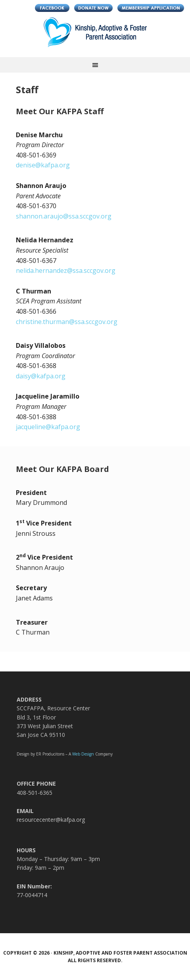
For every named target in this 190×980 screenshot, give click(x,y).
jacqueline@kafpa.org (48, 427)
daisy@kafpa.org (41, 376)
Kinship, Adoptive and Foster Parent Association (95, 37)
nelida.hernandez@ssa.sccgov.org (66, 270)
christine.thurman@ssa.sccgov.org (67, 322)
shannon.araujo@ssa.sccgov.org (64, 216)
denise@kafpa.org (43, 165)
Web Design (83, 754)
